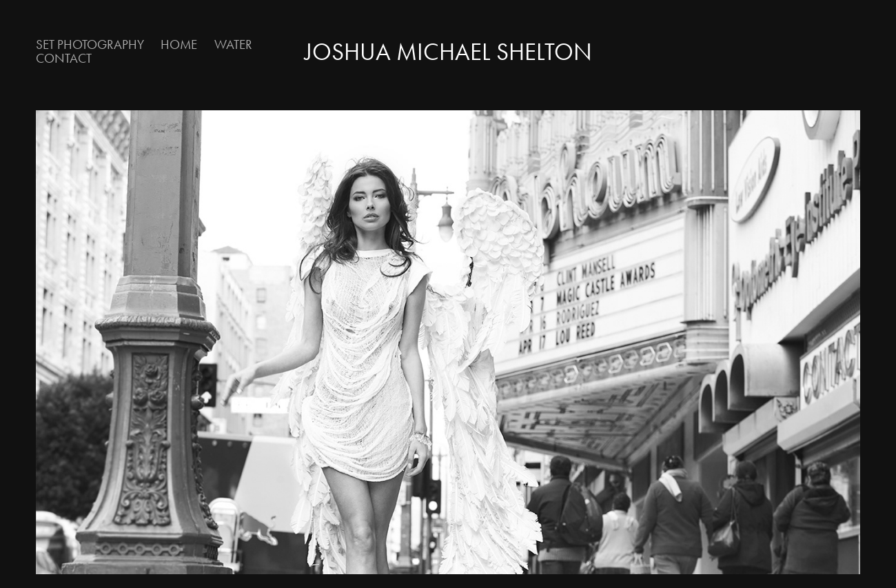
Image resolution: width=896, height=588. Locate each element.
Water (233, 44)
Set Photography (90, 44)
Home (179, 44)
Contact (64, 58)
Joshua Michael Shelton (448, 52)
